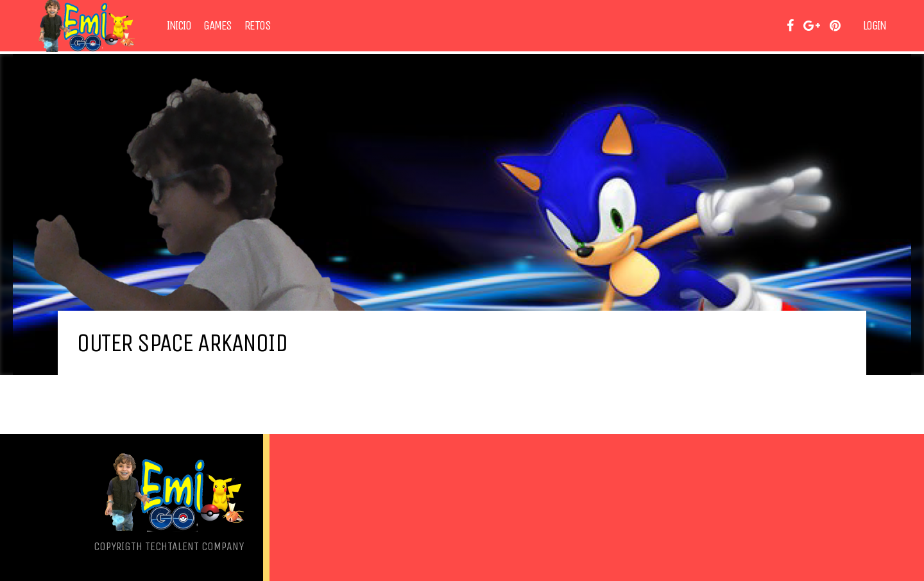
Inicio (179, 26)
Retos (258, 26)
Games (218, 26)
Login (875, 26)
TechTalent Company (194, 546)
